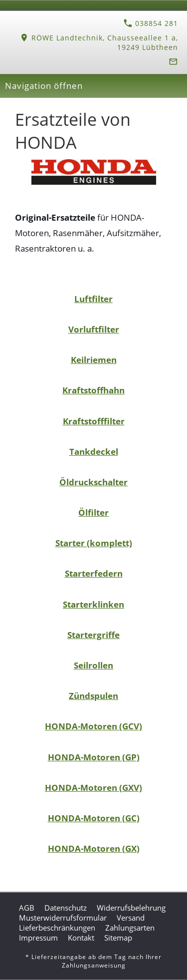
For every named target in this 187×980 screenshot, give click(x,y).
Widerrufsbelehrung (131, 908)
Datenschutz (66, 908)
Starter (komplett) (94, 543)
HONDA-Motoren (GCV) (93, 726)
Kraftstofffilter (94, 421)
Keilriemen (94, 360)
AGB (27, 908)
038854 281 (151, 23)
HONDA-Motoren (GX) (94, 848)
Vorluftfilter (94, 329)
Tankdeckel (94, 452)
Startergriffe (93, 635)
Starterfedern (94, 573)
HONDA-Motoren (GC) (94, 818)
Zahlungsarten (130, 928)
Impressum (38, 938)
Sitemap (118, 938)
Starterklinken (93, 604)
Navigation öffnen (44, 86)
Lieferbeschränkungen (57, 928)
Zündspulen (93, 696)
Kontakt (81, 938)
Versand (131, 918)
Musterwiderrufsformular (63, 918)
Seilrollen (93, 665)
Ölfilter (93, 512)
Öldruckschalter (93, 482)
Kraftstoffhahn (93, 390)
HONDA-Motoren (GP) (94, 757)
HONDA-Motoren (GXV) (93, 788)
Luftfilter (93, 299)
